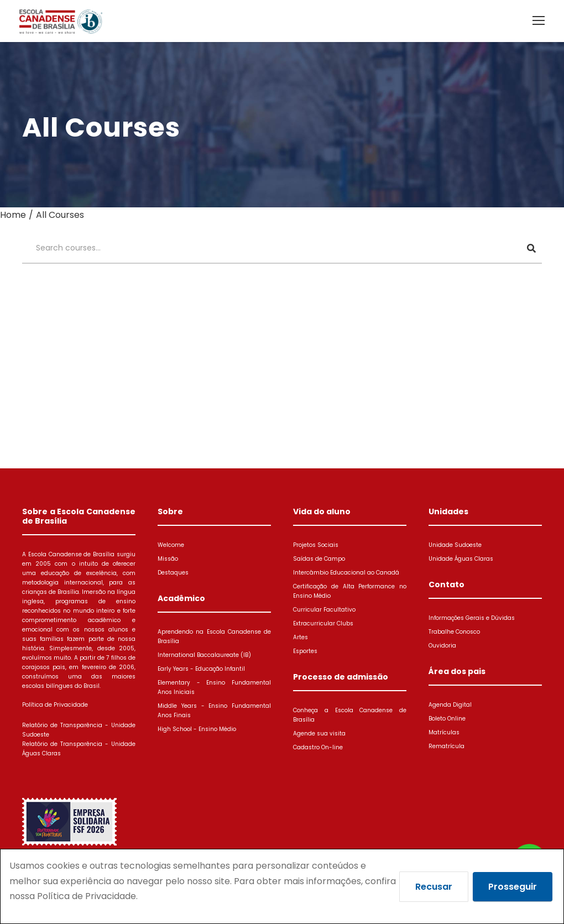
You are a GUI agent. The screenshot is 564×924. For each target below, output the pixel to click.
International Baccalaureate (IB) (204, 655)
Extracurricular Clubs (323, 623)
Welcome (171, 545)
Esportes (305, 651)
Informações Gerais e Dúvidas (472, 618)
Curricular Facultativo (324, 610)
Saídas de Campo (319, 559)
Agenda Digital (450, 705)
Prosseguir (513, 887)
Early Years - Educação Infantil (201, 669)
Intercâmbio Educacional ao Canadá (346, 573)
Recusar (434, 887)
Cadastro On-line (318, 747)
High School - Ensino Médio (197, 729)
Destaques (173, 573)
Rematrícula (446, 746)
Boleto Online (447, 719)
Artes (301, 637)
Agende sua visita (319, 734)
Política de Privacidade (55, 705)
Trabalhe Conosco (454, 632)
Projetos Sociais (316, 545)
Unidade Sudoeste (455, 545)
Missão (168, 559)
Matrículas (444, 732)
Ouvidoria (442, 646)
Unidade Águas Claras (461, 559)
